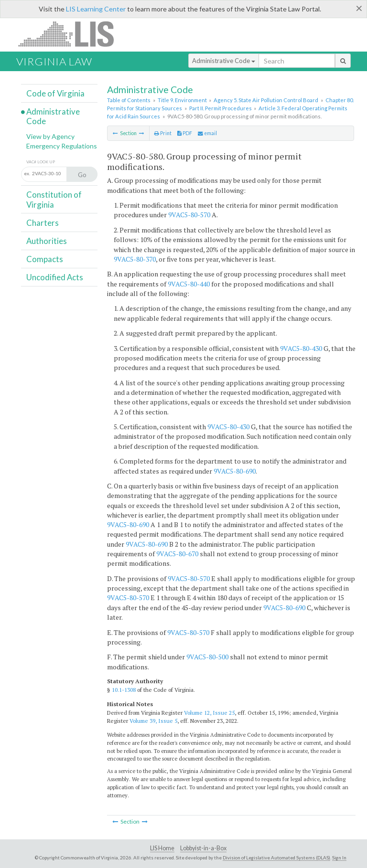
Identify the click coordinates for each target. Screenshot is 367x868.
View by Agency (50, 136)
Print (163, 133)
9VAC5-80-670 (177, 554)
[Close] (359, 8)
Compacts (45, 259)
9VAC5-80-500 (207, 657)
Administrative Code (224, 61)
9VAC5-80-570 (189, 215)
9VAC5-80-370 (135, 259)
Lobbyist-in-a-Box (203, 848)
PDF (185, 133)
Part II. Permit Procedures (221, 108)
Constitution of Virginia (54, 199)
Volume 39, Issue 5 (153, 721)
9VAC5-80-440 (189, 284)
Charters (43, 223)
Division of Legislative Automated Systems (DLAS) (276, 857)
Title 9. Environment (182, 100)
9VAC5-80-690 (235, 471)
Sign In (339, 857)
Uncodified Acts (55, 277)
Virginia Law (54, 61)
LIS (71, 34)
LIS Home (162, 848)
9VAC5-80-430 (301, 348)
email (207, 133)
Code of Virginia (55, 93)
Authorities (47, 241)
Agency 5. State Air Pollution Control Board (266, 100)
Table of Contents (129, 100)
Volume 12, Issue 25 (209, 713)
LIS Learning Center (96, 9)
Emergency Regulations (62, 146)
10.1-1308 (124, 690)
